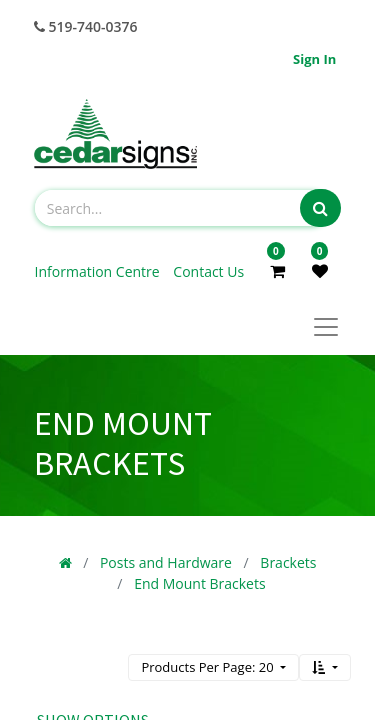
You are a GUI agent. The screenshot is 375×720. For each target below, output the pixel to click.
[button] (325, 667)
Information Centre (99, 271)
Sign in (314, 59)
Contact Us (208, 271)
